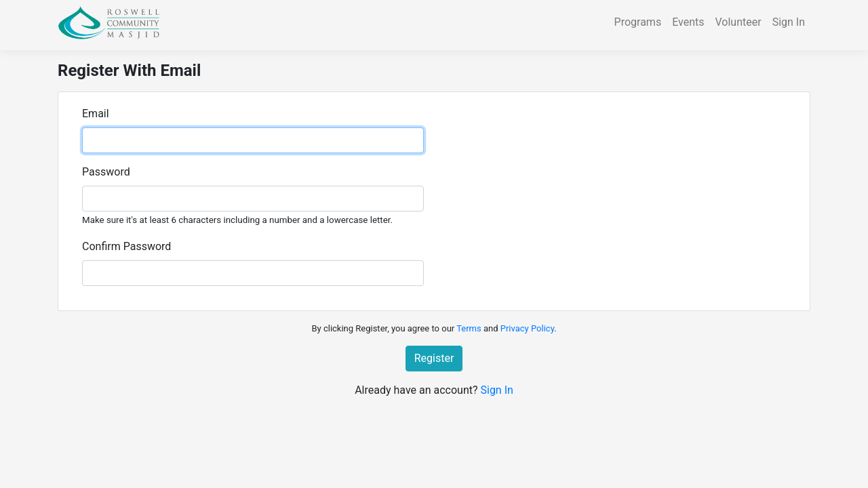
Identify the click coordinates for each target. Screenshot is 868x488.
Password (106, 172)
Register (434, 358)
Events (688, 22)
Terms (469, 328)
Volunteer (738, 22)
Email (96, 114)
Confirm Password (126, 246)
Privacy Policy (527, 328)
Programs (638, 22)
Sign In (789, 22)
